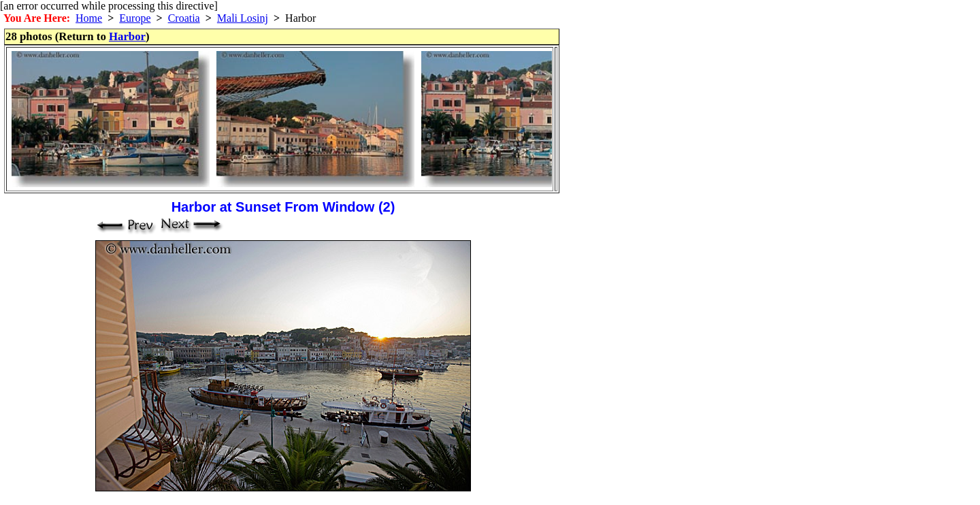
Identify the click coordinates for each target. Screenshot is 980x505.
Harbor (127, 36)
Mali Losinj (243, 18)
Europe (135, 18)
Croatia (184, 18)
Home (89, 18)
